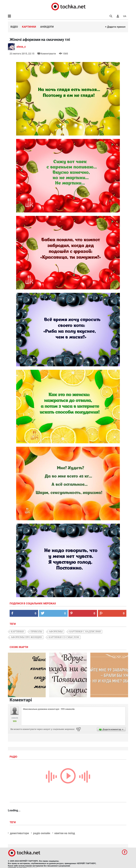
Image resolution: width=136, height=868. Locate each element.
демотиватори (19, 833)
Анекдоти (47, 27)
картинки (17, 632)
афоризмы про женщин (26, 637)
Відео (14, 27)
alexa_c (21, 47)
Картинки (29, 27)
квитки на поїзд (65, 833)
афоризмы (56, 632)
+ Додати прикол (115, 27)
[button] (118, 16)
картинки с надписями (85, 632)
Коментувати (47, 54)
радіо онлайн (42, 833)
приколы (36, 632)
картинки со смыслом (64, 637)
